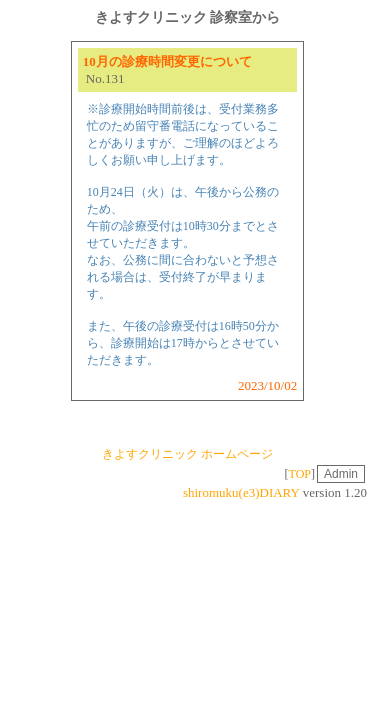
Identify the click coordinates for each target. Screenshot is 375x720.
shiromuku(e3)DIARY (241, 492)
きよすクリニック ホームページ (187, 454)
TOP (300, 474)
